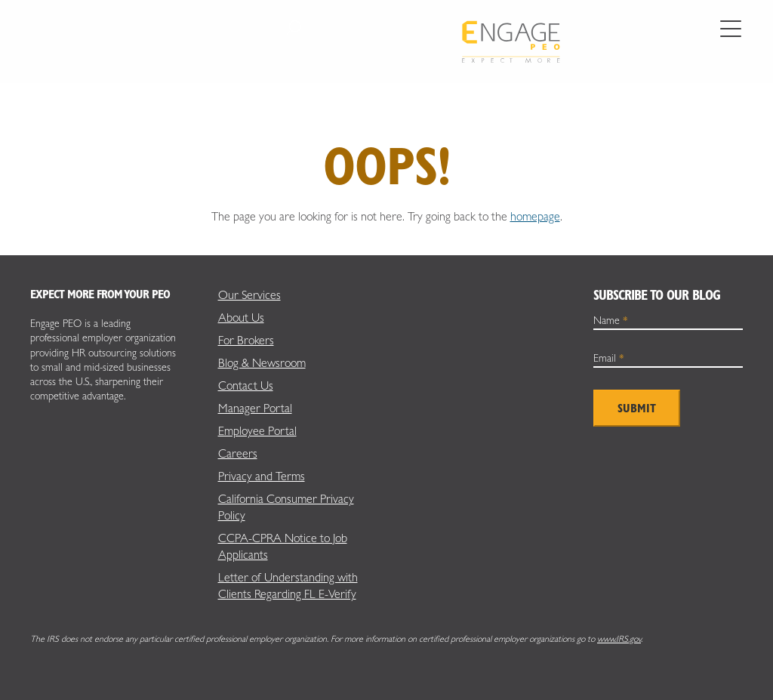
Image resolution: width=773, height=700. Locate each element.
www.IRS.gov (619, 639)
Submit (637, 408)
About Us (241, 318)
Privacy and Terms (262, 476)
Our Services (249, 295)
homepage (535, 216)
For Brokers (246, 340)
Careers (238, 453)
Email (609, 358)
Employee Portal (257, 431)
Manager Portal (255, 408)
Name (611, 320)
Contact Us (246, 385)
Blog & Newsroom (262, 363)
